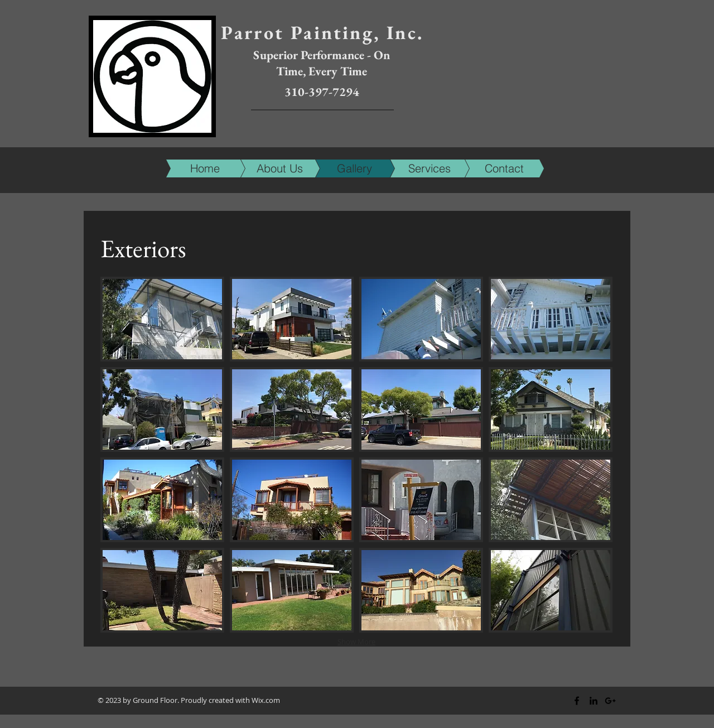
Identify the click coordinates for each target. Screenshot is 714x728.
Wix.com (266, 700)
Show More (356, 642)
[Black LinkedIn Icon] (594, 701)
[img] (162, 319)
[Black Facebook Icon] (577, 701)
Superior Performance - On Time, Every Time (322, 63)
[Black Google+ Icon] (610, 701)
